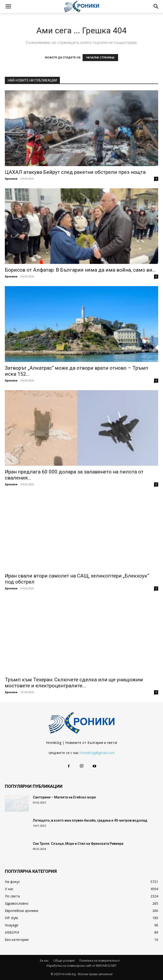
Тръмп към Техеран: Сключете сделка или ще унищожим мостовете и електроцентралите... (74, 683)
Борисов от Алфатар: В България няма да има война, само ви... (80, 270)
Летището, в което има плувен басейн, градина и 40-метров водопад (90, 820)
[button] (8, 7)
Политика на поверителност (99, 961)
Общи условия (64, 961)
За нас (44, 961)
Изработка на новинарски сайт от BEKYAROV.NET (81, 966)
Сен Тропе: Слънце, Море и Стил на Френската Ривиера (78, 844)
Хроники (11, 179)
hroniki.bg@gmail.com (98, 753)
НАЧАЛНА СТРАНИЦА (100, 58)
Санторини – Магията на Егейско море (64, 797)
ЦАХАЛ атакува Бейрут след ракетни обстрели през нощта (75, 172)
